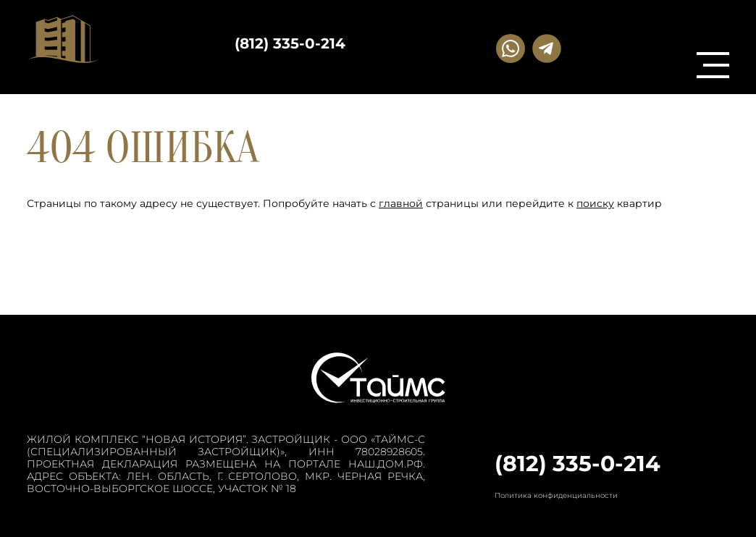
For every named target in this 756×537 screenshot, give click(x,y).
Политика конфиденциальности (556, 495)
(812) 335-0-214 (290, 43)
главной (401, 203)
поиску (595, 203)
